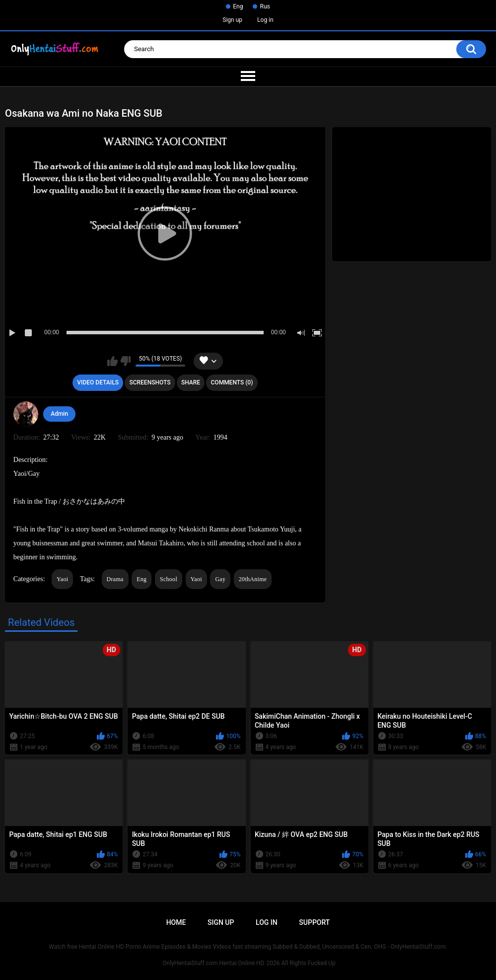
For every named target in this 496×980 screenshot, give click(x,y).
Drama (115, 579)
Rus (265, 6)
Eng (238, 6)
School (169, 579)
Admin (59, 414)
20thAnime (253, 579)
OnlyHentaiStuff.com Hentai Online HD (213, 963)
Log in (265, 20)
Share (191, 382)
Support (314, 922)
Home (176, 922)
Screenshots (150, 382)
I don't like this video (125, 361)
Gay (220, 579)
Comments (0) (232, 382)
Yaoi (62, 579)
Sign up (232, 20)
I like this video (112, 361)
